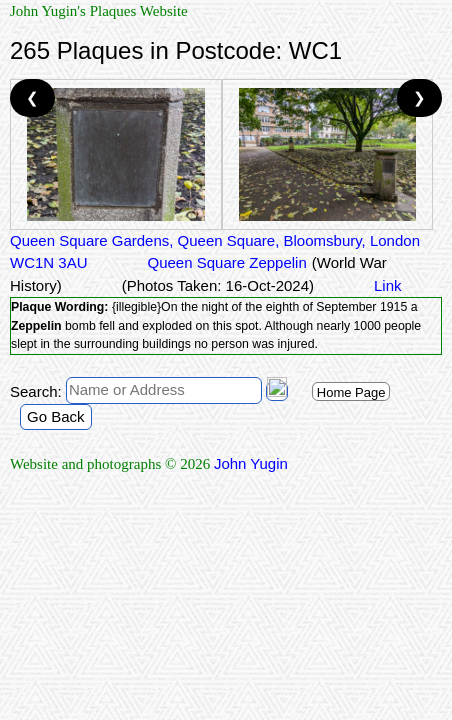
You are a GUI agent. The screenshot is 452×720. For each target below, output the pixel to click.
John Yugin (251, 463)
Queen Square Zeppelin (227, 262)
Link (388, 285)
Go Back (56, 416)
